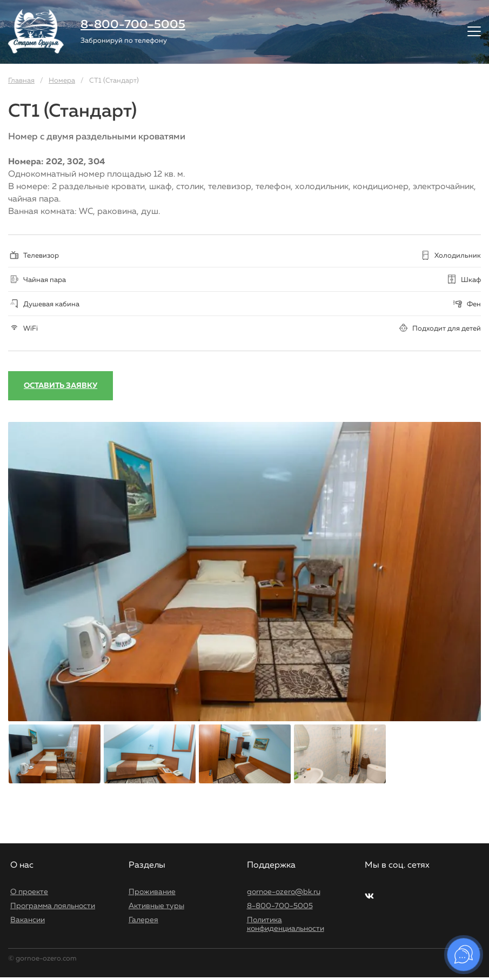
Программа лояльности (53, 906)
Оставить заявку (61, 386)
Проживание (152, 892)
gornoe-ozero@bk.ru (284, 892)
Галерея (143, 920)
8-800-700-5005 (133, 25)
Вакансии (28, 920)
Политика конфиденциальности (286, 924)
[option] (245, 572)
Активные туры (156, 906)
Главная (21, 81)
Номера (62, 81)
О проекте (29, 892)
